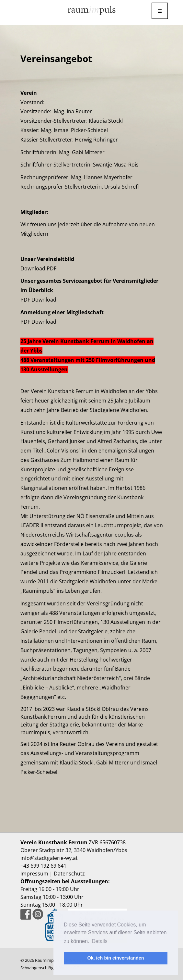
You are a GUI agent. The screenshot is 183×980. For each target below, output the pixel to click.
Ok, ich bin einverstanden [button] (115, 958)
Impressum (34, 874)
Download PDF (38, 268)
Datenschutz (69, 874)
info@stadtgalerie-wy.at (49, 858)
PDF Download (38, 300)
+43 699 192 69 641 (43, 866)
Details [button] (100, 941)
